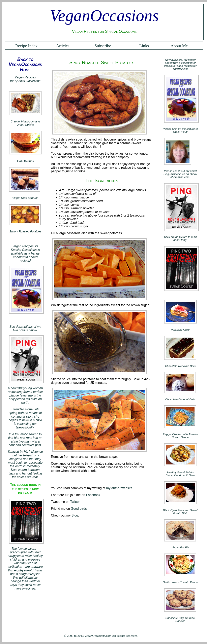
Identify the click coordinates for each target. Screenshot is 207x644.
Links (144, 46)
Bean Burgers (25, 161)
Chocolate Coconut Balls (180, 399)
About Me (179, 46)
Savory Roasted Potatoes (25, 231)
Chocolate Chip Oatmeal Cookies (180, 619)
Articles (63, 46)
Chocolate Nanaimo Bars (180, 366)
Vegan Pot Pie (180, 547)
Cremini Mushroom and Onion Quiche (25, 123)
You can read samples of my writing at (79, 488)
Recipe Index (26, 46)
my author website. (120, 488)
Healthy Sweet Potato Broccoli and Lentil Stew (180, 474)
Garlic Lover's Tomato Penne (180, 582)
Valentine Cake (180, 330)
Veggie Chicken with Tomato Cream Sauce (180, 436)
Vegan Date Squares (25, 198)
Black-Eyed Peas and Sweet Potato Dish (180, 512)
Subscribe (103, 46)
